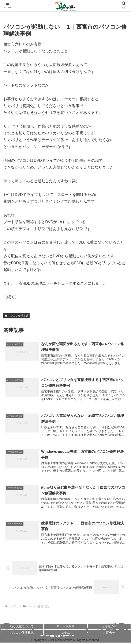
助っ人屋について (22, 628)
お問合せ (109, 634)
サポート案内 (65, 628)
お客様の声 (109, 628)
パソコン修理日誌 (16, 316)
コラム (65, 634)
